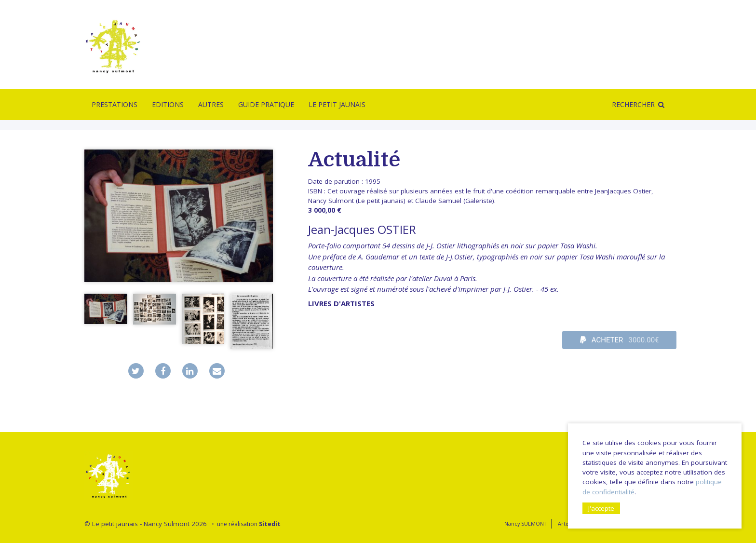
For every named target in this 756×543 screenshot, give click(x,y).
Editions (168, 104)
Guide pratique (266, 104)
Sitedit (270, 524)
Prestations (115, 104)
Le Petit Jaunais (337, 104)
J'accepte (601, 508)
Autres (211, 104)
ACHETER (620, 340)
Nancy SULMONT (525, 523)
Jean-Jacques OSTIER (362, 229)
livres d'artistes (341, 303)
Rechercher (633, 104)
